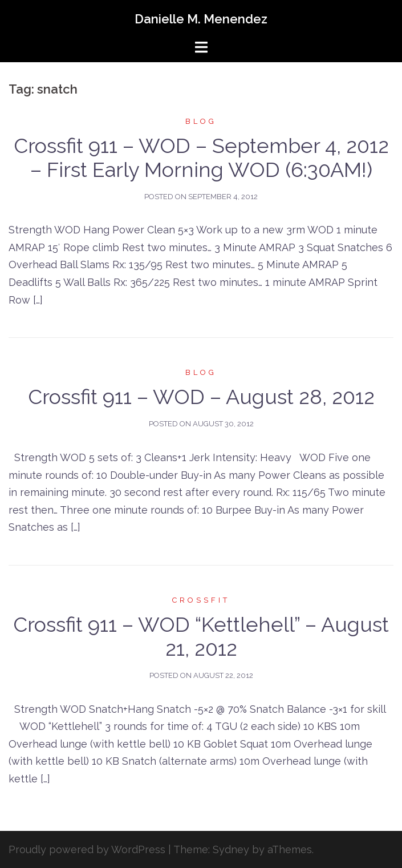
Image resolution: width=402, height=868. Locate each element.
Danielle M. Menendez (201, 19)
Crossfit (201, 600)
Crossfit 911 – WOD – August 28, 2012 (201, 397)
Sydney (231, 849)
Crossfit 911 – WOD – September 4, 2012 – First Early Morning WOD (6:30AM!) (201, 158)
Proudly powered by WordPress (87, 849)
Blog (201, 121)
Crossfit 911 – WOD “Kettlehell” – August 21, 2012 (201, 636)
